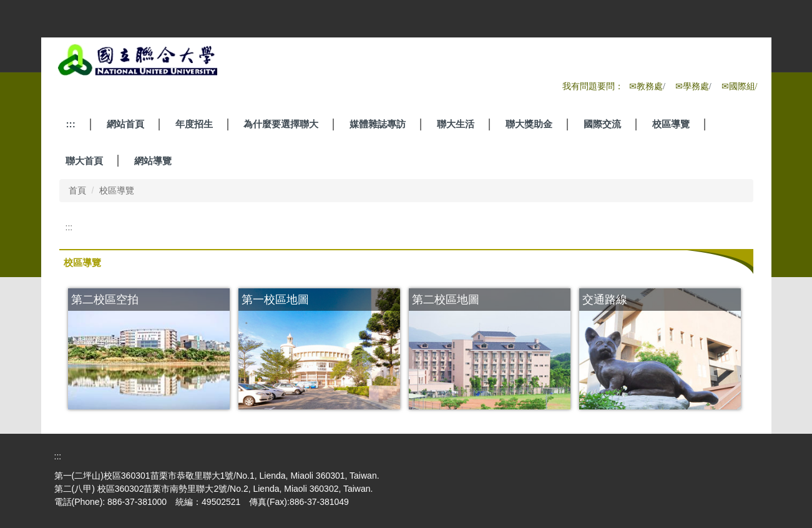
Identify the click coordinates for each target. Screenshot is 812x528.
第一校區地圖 (275, 299)
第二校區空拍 (105, 299)
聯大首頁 (84, 161)
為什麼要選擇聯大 (281, 124)
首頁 (77, 190)
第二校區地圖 (446, 299)
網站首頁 (125, 124)
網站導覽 (153, 161)
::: (70, 124)
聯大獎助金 (529, 124)
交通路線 (605, 299)
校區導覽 (671, 124)
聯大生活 (456, 124)
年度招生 (194, 124)
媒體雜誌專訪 (378, 124)
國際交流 (602, 124)
